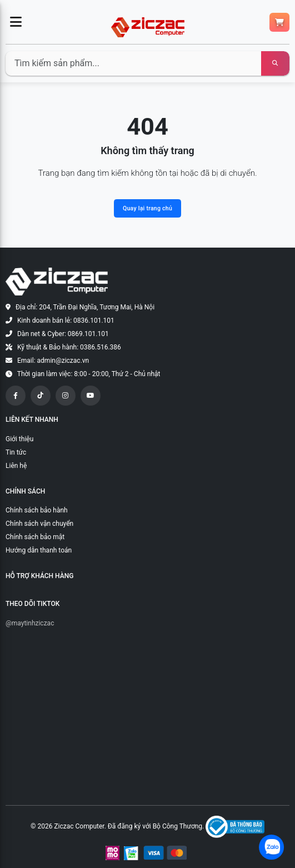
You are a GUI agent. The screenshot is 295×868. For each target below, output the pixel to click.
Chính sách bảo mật (35, 537)
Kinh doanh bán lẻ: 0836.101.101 (66, 320)
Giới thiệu (19, 439)
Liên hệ (16, 466)
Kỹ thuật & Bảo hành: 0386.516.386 (69, 347)
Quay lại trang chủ (147, 208)
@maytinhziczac (30, 623)
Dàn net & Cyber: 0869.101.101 (63, 334)
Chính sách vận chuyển (39, 524)
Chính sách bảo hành (37, 510)
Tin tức (16, 452)
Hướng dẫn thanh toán (39, 550)
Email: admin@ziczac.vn (53, 361)
